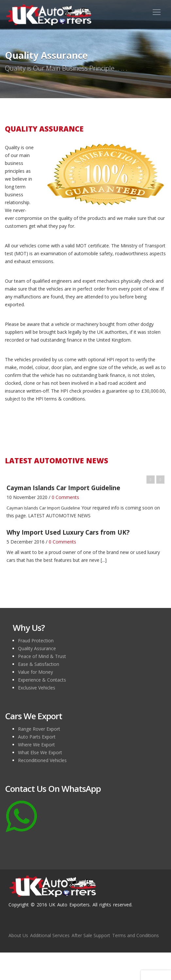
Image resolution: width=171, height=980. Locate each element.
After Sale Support (91, 935)
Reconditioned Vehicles (42, 760)
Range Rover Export (39, 729)
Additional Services (50, 935)
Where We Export (36, 745)
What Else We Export (40, 752)
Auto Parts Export (37, 737)
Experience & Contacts (42, 680)
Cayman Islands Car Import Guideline (43, 508)
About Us (18, 935)
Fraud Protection (36, 641)
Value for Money (35, 672)
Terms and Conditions (136, 935)
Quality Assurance (37, 648)
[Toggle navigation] (157, 12)
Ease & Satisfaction (39, 664)
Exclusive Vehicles (37, 688)
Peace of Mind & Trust (42, 656)
